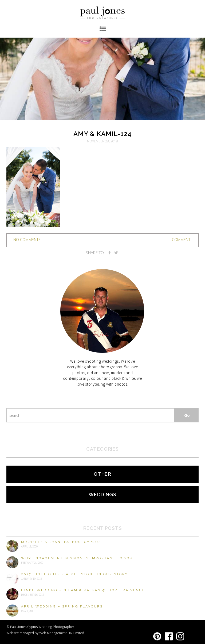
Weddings (102, 495)
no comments (27, 240)
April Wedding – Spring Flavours (62, 606)
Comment (181, 240)
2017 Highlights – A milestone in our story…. (76, 574)
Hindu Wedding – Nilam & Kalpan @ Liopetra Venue (83, 590)
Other (102, 474)
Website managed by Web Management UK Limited (45, 633)
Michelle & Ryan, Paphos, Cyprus (61, 542)
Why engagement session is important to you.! (79, 558)
